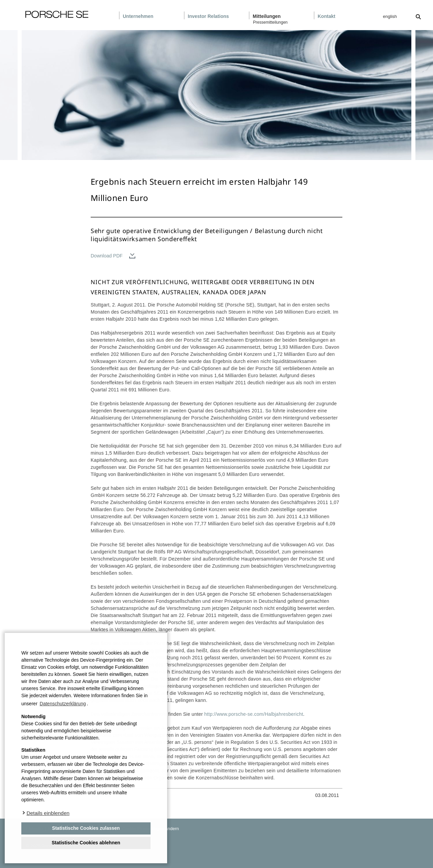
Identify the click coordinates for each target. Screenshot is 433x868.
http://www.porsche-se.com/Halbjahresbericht (254, 714)
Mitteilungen (267, 16)
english (390, 16)
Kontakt (326, 16)
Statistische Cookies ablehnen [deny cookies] (86, 843)
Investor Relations (208, 16)
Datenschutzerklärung (63, 704)
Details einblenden (48, 813)
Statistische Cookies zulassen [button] (86, 828)
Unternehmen (138, 16)
